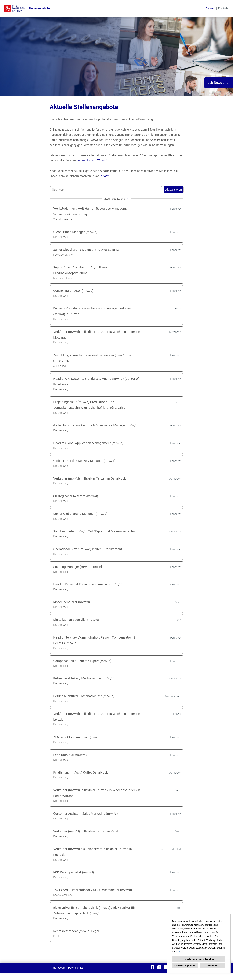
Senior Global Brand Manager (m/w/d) (80, 514)
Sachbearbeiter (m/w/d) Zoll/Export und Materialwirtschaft (95, 531)
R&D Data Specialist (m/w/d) (74, 872)
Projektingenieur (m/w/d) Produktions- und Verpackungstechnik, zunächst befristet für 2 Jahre (89, 405)
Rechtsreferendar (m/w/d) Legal (76, 931)
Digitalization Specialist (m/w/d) (76, 620)
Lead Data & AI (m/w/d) (70, 755)
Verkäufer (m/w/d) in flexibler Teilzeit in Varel (86, 831)
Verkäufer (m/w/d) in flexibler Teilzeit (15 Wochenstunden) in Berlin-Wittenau (97, 793)
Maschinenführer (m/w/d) (72, 602)
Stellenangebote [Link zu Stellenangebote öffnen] (39, 8)
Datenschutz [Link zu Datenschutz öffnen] (76, 968)
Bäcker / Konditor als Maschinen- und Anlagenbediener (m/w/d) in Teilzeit (92, 311)
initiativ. (105, 176)
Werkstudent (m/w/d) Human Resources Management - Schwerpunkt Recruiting (93, 211)
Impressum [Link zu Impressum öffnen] (59, 968)
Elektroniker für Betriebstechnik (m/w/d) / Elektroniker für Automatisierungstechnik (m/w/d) (94, 910)
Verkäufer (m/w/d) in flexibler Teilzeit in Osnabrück (89, 478)
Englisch (223, 9)
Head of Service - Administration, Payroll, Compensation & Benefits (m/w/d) (94, 640)
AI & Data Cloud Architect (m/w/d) (77, 737)
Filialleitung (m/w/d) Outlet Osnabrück (80, 772)
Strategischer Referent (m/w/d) (76, 496)
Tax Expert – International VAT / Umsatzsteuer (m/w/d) (93, 890)
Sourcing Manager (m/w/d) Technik (78, 567)
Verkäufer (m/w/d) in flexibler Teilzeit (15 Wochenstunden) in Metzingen (97, 335)
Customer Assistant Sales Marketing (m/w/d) (86, 814)
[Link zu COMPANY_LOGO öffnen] (15, 8)
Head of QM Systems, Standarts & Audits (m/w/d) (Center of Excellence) (96, 382)
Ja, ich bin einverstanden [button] (199, 959)
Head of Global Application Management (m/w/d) (88, 443)
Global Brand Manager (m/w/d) (75, 232)
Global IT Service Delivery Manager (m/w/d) (84, 461)
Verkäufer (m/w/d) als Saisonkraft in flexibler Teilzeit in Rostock (93, 852)
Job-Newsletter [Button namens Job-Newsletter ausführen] (219, 83)
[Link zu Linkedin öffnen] (166, 967)
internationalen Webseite (93, 160)
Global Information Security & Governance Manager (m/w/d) (96, 425)
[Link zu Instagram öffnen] (159, 967)
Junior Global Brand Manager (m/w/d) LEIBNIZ (86, 250)
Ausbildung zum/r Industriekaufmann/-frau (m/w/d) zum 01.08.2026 (93, 358)
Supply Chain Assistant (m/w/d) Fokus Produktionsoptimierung (80, 270)
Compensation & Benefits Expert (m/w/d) (82, 661)
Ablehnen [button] (213, 965)
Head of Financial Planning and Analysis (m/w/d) (88, 584)
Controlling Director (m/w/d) (73, 291)
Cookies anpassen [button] (185, 965)
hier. (178, 952)
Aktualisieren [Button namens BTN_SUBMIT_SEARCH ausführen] (174, 189)
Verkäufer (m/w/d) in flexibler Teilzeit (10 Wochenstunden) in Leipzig (97, 717)
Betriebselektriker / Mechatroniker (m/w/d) (84, 678)
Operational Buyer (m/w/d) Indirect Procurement (88, 549)
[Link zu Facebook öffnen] (153, 967)
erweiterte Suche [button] (117, 199)
